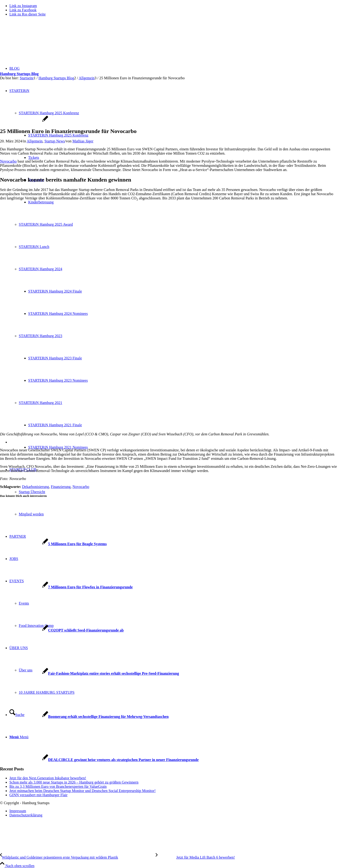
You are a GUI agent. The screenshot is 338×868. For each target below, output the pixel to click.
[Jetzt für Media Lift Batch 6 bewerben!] (195, 857)
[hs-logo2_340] (35, 42)
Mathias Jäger (83, 141)
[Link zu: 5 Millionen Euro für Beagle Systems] (53, 544)
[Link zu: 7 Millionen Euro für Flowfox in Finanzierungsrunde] (66, 587)
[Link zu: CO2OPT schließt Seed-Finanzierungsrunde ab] (62, 630)
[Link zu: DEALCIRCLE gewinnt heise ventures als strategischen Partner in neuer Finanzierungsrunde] (99, 760)
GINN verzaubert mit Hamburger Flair (38, 795)
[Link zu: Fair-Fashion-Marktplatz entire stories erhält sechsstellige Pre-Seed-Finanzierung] (89, 673)
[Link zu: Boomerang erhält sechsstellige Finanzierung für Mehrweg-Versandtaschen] (84, 717)
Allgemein (35, 141)
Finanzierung (61, 487)
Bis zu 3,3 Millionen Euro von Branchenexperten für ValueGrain (58, 786)
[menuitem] (174, 811)
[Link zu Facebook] (23, 10)
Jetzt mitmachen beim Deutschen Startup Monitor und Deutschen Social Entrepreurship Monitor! (83, 791)
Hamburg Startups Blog (19, 74)
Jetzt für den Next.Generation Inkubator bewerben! (48, 778)
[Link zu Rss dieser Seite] (28, 14)
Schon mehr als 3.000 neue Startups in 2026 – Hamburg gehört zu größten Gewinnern (74, 782)
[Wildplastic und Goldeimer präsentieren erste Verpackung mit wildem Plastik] (78, 857)
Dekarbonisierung (36, 487)
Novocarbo (8, 161)
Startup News (55, 141)
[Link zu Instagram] (23, 6)
